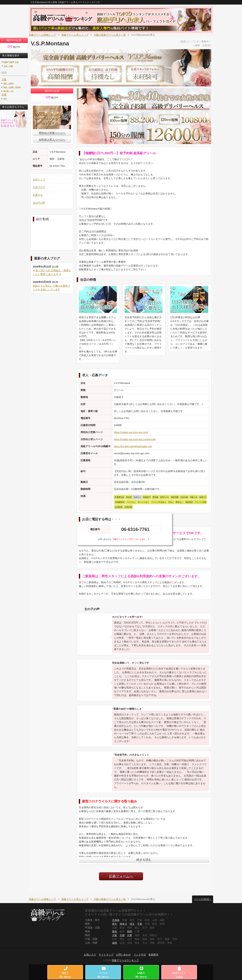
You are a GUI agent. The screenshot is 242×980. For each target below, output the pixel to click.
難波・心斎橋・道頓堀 (12, 87)
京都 (122, 935)
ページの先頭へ (203, 899)
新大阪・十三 (9, 91)
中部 (17, 62)
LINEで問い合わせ (141, 972)
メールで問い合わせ (103, 972)
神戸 (5, 98)
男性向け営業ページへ (52, 133)
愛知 (115, 931)
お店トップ (39, 179)
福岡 (115, 943)
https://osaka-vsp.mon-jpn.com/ (131, 432)
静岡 (130, 931)
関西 (11, 62)
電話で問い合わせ (65, 972)
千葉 (140, 924)
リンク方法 (140, 955)
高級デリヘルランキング (125, 960)
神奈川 (123, 924)
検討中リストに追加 (179, 972)
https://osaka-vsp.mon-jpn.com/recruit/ (135, 439)
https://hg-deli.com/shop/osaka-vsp (133, 446)
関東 (5, 62)
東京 (115, 924)
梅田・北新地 (9, 83)
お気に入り (90, 955)
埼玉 (132, 924)
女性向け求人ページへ (52, 140)
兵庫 (4, 95)
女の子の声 (39, 203)
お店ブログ (39, 187)
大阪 (4, 79)
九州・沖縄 (8, 66)
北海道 (116, 920)
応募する (38, 195)
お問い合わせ (123, 955)
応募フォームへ (121, 876)
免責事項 (153, 955)
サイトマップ (106, 955)
